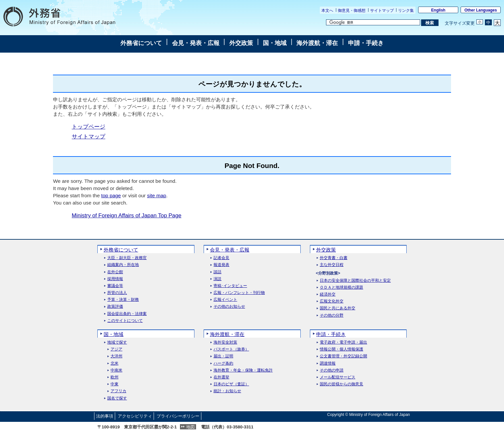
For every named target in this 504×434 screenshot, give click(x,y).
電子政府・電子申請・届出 (343, 342)
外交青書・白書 (334, 258)
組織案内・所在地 (123, 265)
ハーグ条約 (223, 363)
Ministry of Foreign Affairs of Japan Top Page (126, 216)
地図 (190, 427)
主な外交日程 (332, 265)
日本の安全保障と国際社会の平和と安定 (355, 281)
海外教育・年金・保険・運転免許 (243, 370)
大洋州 (116, 356)
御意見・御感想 (352, 11)
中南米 (116, 370)
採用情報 (115, 279)
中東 (114, 384)
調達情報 (328, 363)
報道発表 (221, 265)
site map (157, 195)
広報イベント (225, 300)
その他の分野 (332, 315)
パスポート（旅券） (231, 349)
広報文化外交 (332, 301)
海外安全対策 (225, 342)
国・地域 (275, 43)
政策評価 (115, 307)
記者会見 (221, 258)
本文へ (327, 11)
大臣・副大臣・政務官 (127, 258)
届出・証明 (223, 356)
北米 (114, 363)
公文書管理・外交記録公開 (343, 356)
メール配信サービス (338, 377)
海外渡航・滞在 (317, 43)
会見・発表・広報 (196, 43)
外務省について (141, 43)
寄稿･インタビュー (230, 286)
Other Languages (481, 10)
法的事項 (105, 416)
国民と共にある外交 (338, 308)
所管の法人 (117, 293)
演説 (217, 279)
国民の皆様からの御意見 (341, 384)
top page (111, 195)
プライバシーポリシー (178, 416)
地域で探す (117, 342)
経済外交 (328, 294)
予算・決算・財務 (123, 300)
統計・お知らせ (227, 391)
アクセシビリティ (135, 416)
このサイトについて (125, 321)
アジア (116, 349)
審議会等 (115, 286)
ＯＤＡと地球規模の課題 (341, 288)
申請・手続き (366, 43)
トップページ (88, 127)
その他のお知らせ (229, 307)
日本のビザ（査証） (231, 384)
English (438, 10)
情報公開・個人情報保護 (341, 349)
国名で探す (117, 398)
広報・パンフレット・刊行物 (239, 293)
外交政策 (241, 43)
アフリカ (118, 391)
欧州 (114, 377)
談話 (217, 272)
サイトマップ (382, 11)
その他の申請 (332, 370)
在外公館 (115, 272)
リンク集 (406, 11)
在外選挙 (221, 377)
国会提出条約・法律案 (127, 314)
